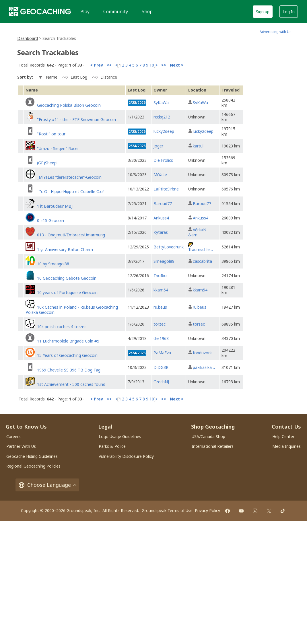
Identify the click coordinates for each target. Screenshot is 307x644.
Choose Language (47, 485)
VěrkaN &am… (197, 232)
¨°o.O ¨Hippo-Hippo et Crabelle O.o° (71, 191)
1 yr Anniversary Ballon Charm (65, 249)
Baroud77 (163, 204)
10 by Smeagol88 (53, 264)
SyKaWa (161, 103)
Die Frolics (163, 160)
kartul (198, 146)
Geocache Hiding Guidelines (32, 456)
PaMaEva (162, 353)
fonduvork (202, 353)
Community (116, 11)
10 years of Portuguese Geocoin (67, 292)
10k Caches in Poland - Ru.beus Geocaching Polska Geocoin (72, 310)
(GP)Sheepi (47, 163)
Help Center (283, 436)
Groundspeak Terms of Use (167, 510)
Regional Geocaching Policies (33, 466)
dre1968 (161, 338)
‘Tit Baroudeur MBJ (55, 206)
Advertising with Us (276, 32)
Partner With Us (21, 446)
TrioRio (160, 276)
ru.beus (160, 307)
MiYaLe (160, 175)
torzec (160, 324)
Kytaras (161, 232)
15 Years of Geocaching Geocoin (67, 355)
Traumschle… (201, 249)
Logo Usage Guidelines (120, 436)
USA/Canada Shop (208, 436)
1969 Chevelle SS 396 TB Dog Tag (69, 370)
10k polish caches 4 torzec (62, 327)
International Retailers (213, 446)
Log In (289, 12)
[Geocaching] (40, 11)
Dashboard (28, 38)
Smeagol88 (164, 261)
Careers (13, 436)
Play (85, 11)
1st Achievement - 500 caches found (71, 384)
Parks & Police (112, 446)
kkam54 (161, 290)
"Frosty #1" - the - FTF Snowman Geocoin (76, 119)
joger (158, 146)
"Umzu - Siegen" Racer (58, 148)
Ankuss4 (161, 218)
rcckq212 (162, 117)
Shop (147, 11)
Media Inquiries (286, 446)
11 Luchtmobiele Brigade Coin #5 (68, 341)
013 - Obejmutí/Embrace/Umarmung (71, 235)
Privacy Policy (207, 510)
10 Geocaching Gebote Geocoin (67, 278)
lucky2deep (164, 131)
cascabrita (202, 261)
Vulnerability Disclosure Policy (126, 456)
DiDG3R (161, 367)
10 (152, 65)
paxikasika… (204, 367)
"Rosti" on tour (51, 134)
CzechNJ (161, 382)
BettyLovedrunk (169, 247)
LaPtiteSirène (166, 189)
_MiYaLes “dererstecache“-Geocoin (69, 177)
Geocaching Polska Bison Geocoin (69, 105)
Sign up (263, 12)
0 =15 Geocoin (50, 220)
